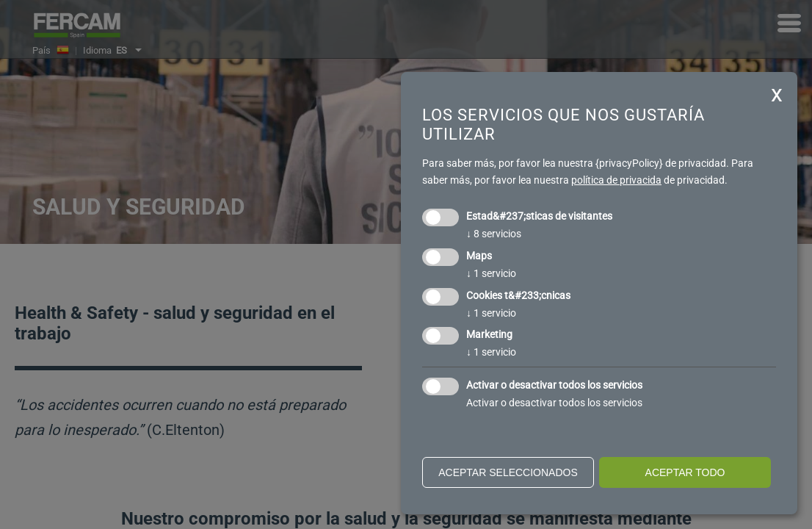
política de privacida (616, 180)
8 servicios (494, 234)
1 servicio (491, 273)
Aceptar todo (685, 472)
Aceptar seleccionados (508, 472)
